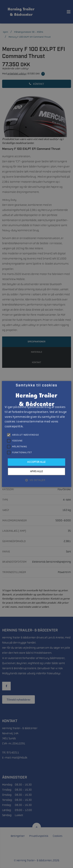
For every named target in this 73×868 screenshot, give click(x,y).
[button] (36, 480)
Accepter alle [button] (36, 462)
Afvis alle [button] (36, 472)
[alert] (36, 434)
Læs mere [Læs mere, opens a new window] (29, 427)
